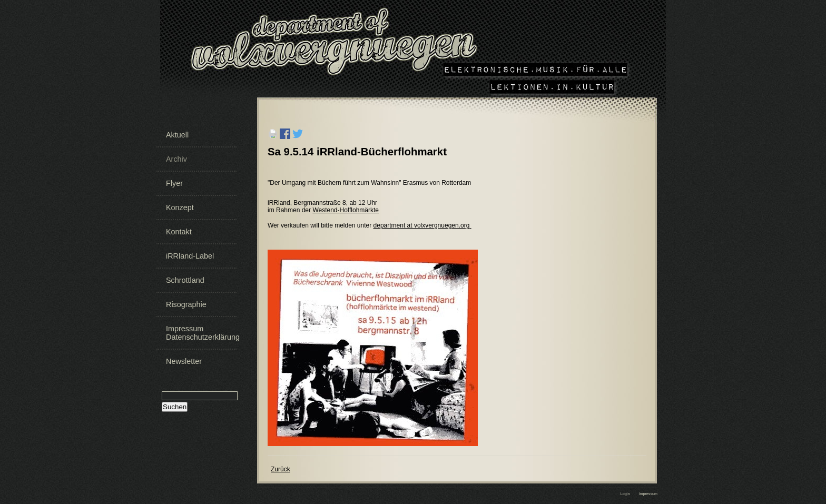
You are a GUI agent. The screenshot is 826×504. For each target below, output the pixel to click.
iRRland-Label (190, 256)
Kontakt (179, 232)
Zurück (281, 469)
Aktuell (177, 135)
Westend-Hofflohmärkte (346, 210)
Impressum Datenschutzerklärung (200, 333)
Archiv (176, 159)
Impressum (648, 494)
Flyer (174, 183)
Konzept (180, 207)
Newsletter (184, 361)
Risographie (186, 304)
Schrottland (185, 280)
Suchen (175, 407)
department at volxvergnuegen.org (422, 225)
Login (625, 494)
